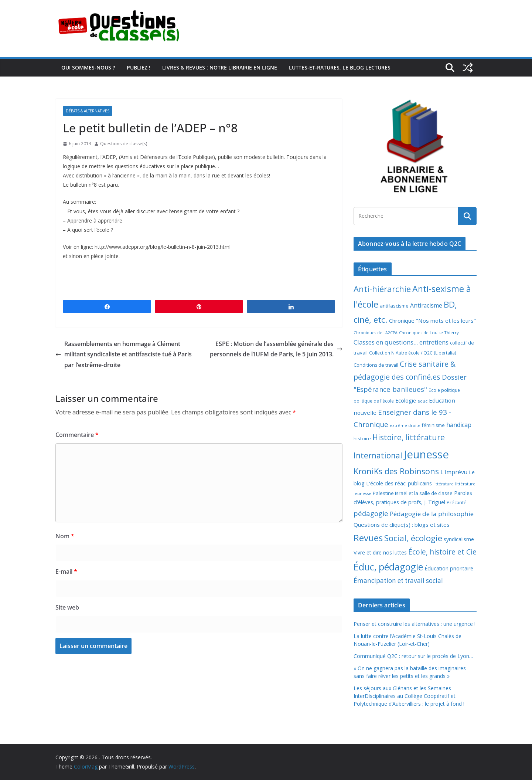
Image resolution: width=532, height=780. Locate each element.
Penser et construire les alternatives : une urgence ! (415, 624)
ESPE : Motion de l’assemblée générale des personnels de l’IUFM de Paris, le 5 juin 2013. (276, 349)
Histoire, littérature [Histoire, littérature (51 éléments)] (409, 437)
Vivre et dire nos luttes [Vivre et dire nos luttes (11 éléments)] (380, 552)
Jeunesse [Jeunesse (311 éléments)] (426, 454)
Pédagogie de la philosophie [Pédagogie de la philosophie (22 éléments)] (432, 514)
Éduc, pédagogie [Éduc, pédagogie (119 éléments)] (388, 567)
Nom (65, 536)
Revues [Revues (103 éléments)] (368, 538)
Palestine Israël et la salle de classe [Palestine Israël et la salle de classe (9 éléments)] (413, 493)
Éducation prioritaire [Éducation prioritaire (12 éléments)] (449, 568)
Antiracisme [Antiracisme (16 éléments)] (426, 305)
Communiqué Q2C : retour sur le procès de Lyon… (413, 656)
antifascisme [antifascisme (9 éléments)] (394, 306)
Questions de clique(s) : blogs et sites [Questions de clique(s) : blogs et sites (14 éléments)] (402, 525)
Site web (67, 607)
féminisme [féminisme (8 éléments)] (433, 425)
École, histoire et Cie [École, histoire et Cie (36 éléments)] (442, 552)
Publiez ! (139, 67)
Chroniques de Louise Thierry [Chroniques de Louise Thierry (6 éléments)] (429, 333)
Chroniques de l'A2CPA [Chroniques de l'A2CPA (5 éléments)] (376, 333)
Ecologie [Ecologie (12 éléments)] (406, 401)
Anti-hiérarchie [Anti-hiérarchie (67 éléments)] (382, 289)
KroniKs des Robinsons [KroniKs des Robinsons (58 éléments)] (396, 471)
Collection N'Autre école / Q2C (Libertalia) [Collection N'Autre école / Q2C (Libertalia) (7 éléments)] (413, 353)
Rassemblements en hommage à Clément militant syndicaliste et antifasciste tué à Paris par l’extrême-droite (124, 355)
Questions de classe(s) (124, 144)
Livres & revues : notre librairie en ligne (220, 67)
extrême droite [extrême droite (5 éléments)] (405, 425)
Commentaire (77, 435)
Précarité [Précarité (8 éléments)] (457, 503)
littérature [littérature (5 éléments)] (444, 484)
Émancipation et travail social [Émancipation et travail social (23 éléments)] (398, 581)
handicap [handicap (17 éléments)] (459, 425)
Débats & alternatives (88, 111)
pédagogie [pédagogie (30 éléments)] (371, 513)
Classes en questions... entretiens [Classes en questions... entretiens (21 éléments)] (401, 342)
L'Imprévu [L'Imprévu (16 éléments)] (454, 472)
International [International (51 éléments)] (378, 455)
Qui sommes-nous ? (88, 67)
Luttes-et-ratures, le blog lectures (340, 67)
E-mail (66, 572)
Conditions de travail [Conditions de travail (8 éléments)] (376, 365)
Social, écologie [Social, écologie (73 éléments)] (413, 538)
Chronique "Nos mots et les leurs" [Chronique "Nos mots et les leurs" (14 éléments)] (432, 321)
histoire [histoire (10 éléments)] (362, 438)
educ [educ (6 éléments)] (422, 401)
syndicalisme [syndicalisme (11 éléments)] (459, 539)
